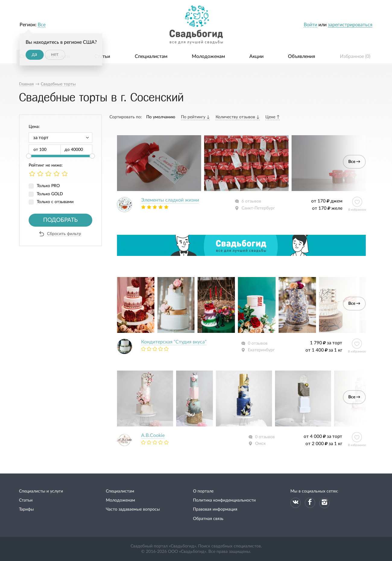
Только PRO (48, 186)
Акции (256, 56)
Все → (354, 162)
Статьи (102, 56)
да (34, 54)
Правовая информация (215, 509)
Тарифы (26, 509)
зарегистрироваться (350, 25)
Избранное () (355, 56)
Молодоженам (208, 56)
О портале (203, 491)
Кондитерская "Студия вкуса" (174, 342)
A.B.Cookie (153, 435)
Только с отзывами (55, 202)
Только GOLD (50, 194)
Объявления (302, 56)
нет (55, 54)
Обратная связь (208, 519)
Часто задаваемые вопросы (133, 509)
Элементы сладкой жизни (170, 200)
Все (42, 25)
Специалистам (151, 56)
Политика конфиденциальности (224, 500)
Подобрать (60, 220)
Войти (310, 25)
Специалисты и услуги (41, 491)
